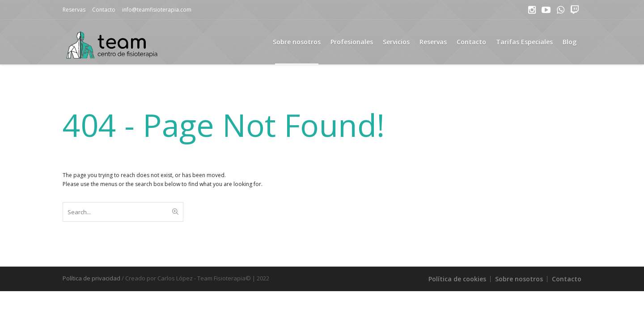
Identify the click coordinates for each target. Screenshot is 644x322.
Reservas (74, 10)
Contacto (104, 10)
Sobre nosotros (519, 279)
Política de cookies (457, 279)
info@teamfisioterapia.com (157, 10)
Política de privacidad (91, 278)
